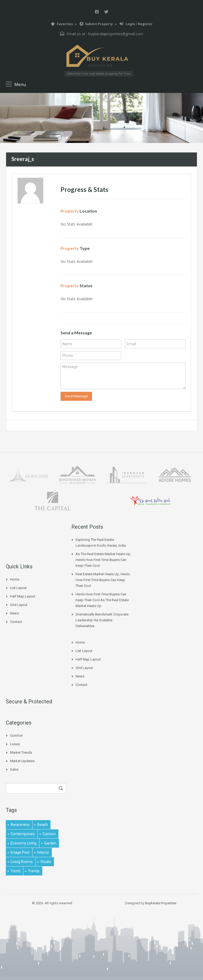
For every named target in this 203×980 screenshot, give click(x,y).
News (14, 613)
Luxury (15, 744)
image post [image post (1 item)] (20, 852)
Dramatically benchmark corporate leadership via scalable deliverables (102, 620)
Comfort (16, 736)
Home (15, 579)
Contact (16, 622)
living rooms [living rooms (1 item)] (22, 862)
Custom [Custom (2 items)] (49, 834)
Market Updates (22, 761)
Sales (14, 769)
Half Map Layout (23, 596)
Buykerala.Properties (161, 903)
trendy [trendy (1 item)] (34, 871)
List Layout (18, 588)
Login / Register (136, 24)
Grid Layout (19, 605)
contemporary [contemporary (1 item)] (23, 834)
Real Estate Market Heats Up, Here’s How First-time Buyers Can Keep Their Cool (103, 580)
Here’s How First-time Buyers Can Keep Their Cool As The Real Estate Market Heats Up (102, 600)
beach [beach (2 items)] (43, 825)
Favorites (62, 24)
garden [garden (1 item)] (50, 843)
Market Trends (21, 752)
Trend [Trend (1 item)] (15, 871)
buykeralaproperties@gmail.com (116, 34)
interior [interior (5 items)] (43, 852)
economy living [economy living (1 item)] (24, 843)
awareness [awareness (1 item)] (20, 825)
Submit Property (96, 24)
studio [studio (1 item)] (46, 862)
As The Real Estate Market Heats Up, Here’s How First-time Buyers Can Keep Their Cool (103, 560)
